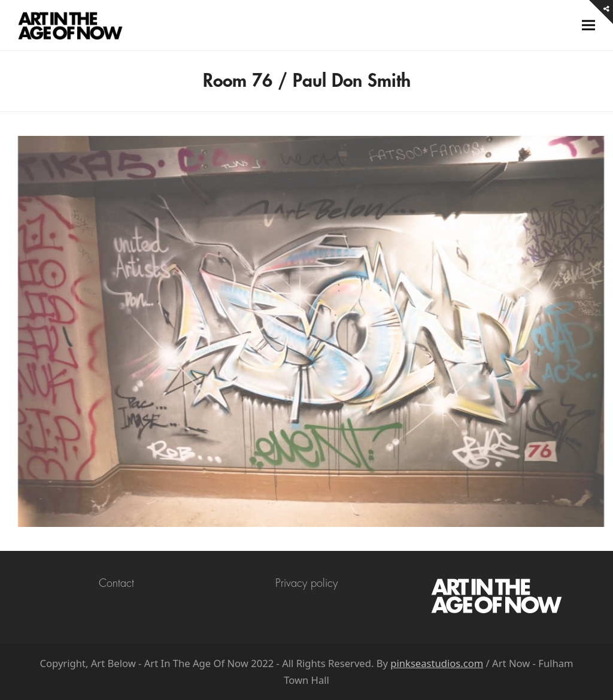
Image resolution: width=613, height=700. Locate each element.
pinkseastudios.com (437, 663)
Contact (116, 583)
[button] (588, 25)
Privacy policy (306, 583)
